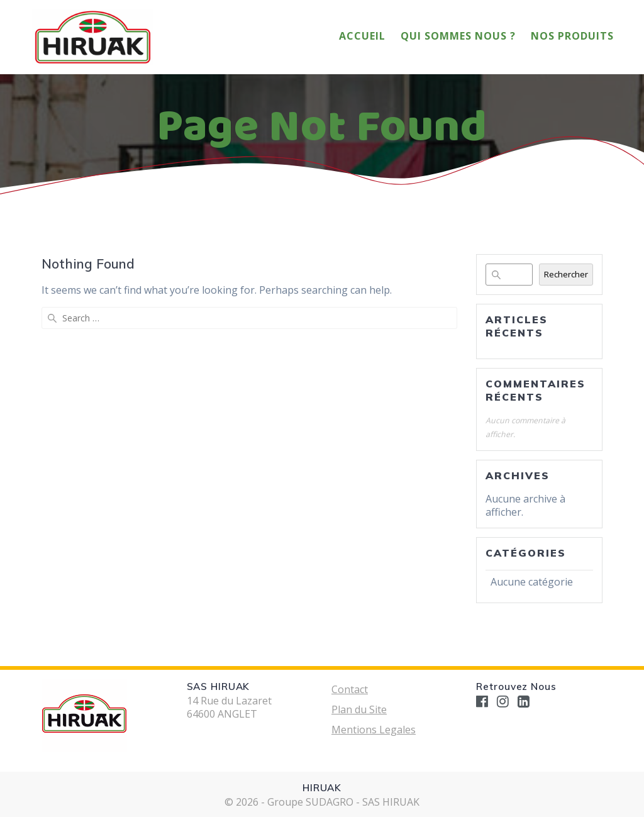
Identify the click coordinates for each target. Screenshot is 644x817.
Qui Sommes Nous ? (458, 36)
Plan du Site (359, 709)
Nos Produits (572, 36)
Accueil (362, 36)
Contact (350, 689)
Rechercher (566, 274)
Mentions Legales (374, 730)
